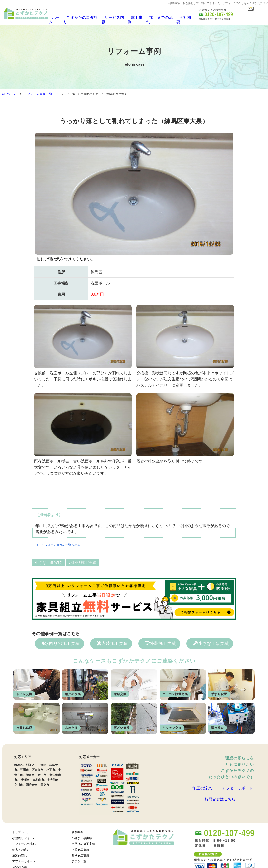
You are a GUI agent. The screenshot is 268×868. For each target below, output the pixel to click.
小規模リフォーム (24, 837)
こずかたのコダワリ (82, 18)
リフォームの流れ (24, 842)
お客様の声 (19, 866)
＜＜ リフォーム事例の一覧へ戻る (58, 542)
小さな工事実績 (48, 560)
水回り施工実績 (83, 560)
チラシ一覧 (79, 860)
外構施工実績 (80, 854)
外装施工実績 (161, 641)
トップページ (21, 831)
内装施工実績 (112, 641)
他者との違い (21, 848)
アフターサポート (238, 787)
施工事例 (133, 18)
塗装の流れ (19, 854)
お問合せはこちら (220, 803)
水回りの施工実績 (61, 641)
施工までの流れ (156, 18)
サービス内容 (112, 18)
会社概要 (179, 18)
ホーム (58, 18)
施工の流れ (202, 787)
